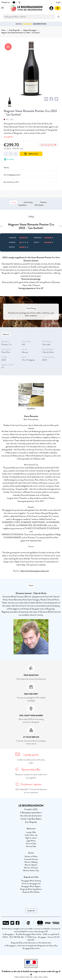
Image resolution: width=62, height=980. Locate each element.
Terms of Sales (31, 844)
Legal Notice (31, 841)
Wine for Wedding (31, 862)
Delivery (31, 168)
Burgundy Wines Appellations (31, 889)
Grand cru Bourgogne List (31, 884)
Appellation (23, 205)
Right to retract (31, 838)
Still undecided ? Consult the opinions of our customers (31, 791)
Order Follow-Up (31, 835)
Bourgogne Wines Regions (31, 886)
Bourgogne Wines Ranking (31, 881)
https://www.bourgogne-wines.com (35, 571)
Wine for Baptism (31, 865)
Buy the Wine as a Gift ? (31, 182)
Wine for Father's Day (31, 871)
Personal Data (31, 846)
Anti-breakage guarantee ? (31, 175)
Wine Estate (39, 205)
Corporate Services (31, 859)
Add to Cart (31, 154)
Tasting (13, 202)
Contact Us (31, 911)
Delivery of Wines (31, 856)
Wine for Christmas (31, 868)
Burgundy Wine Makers (31, 892)
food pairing (28, 202)
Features (43, 202)
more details (8, 137)
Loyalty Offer (31, 832)
